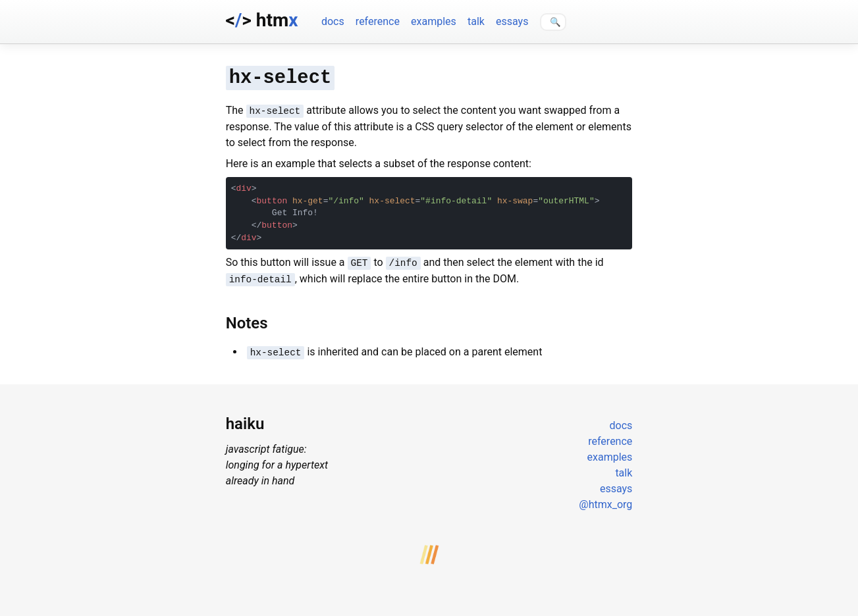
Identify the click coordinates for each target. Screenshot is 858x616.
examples (434, 21)
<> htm (262, 20)
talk (476, 21)
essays (512, 21)
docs (333, 21)
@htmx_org (605, 499)
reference (378, 21)
